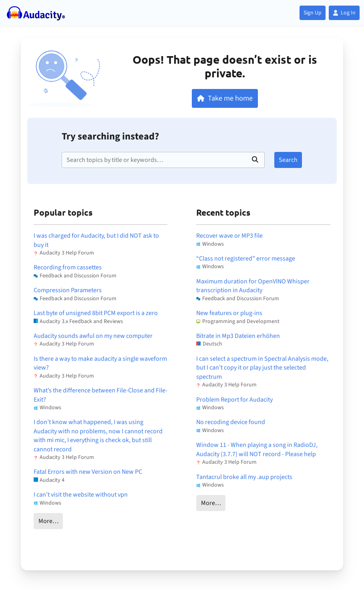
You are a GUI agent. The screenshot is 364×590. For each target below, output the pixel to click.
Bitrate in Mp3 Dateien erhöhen (238, 336)
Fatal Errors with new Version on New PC (88, 472)
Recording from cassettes (68, 267)
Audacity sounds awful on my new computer (93, 336)
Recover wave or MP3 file (229, 236)
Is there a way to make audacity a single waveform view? (100, 363)
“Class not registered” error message (246, 259)
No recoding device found (231, 422)
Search (288, 160)
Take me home (225, 98)
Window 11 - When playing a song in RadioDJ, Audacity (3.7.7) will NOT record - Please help (257, 449)
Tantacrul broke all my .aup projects (244, 477)
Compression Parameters (68, 290)
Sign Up (313, 13)
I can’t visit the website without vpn (81, 495)
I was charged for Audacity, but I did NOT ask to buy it (96, 240)
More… (48, 521)
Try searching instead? (110, 136)
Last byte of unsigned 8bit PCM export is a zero (96, 313)
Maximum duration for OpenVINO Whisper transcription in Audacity (253, 286)
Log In (344, 13)
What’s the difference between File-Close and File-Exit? (101, 395)
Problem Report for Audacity (234, 400)
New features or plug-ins (229, 313)
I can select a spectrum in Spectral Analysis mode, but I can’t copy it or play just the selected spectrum (262, 368)
